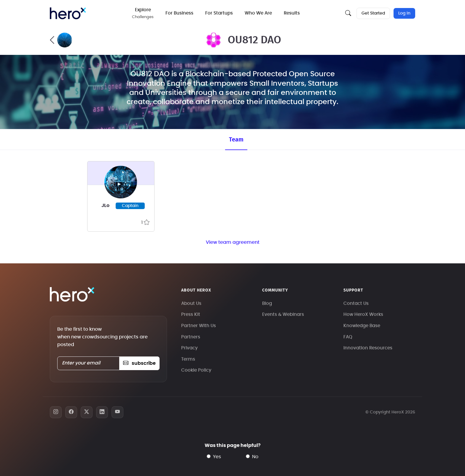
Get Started (373, 13)
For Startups (219, 13)
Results (292, 13)
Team (236, 140)
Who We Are (259, 13)
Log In (404, 13)
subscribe (139, 363)
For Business (180, 13)
